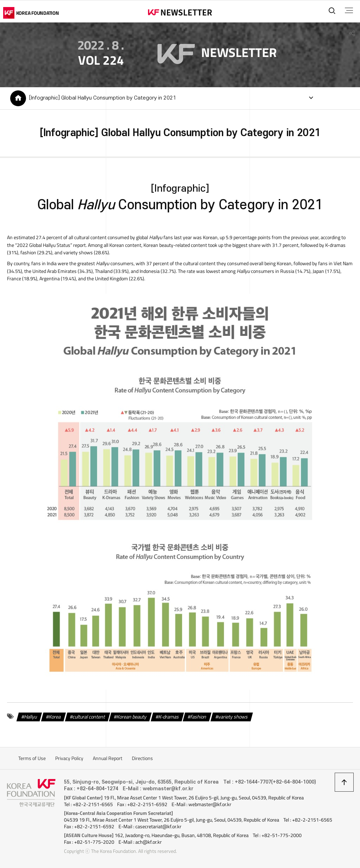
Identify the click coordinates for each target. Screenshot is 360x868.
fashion (199, 716)
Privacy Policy (69, 758)
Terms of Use (32, 758)
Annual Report (108, 758)
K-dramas (169, 716)
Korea (55, 716)
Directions (142, 758)
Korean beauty (132, 716)
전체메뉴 (349, 11)
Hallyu (31, 716)
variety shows (233, 716)
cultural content (89, 716)
